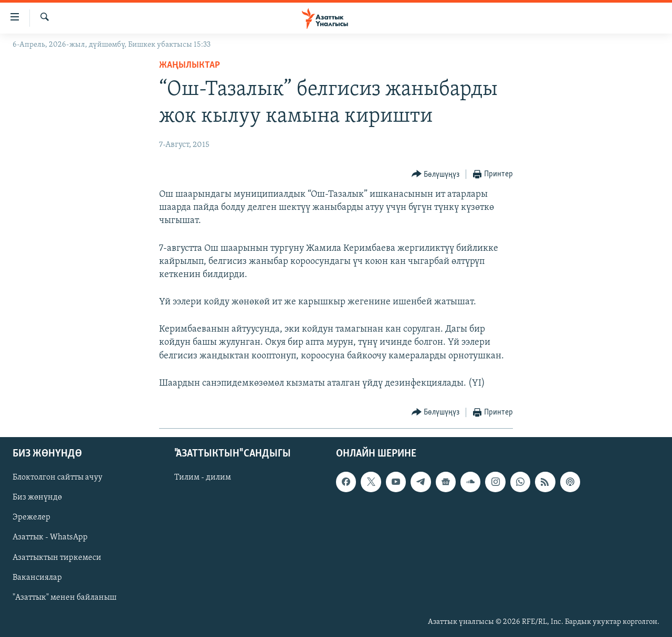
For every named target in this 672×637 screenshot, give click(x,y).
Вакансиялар (37, 578)
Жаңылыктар (190, 65)
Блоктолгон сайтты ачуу (57, 477)
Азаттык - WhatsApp (50, 538)
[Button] (436, 174)
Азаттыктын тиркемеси (57, 558)
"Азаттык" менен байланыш (65, 598)
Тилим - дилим (203, 477)
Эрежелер (31, 518)
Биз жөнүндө (37, 498)
